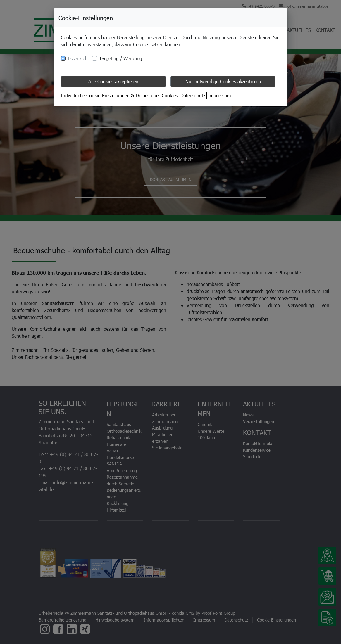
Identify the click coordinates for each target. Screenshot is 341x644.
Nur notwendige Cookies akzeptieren (223, 81)
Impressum (219, 95)
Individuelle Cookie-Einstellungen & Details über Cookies (119, 95)
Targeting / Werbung (121, 58)
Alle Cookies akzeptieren (113, 81)
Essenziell (78, 58)
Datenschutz (193, 95)
